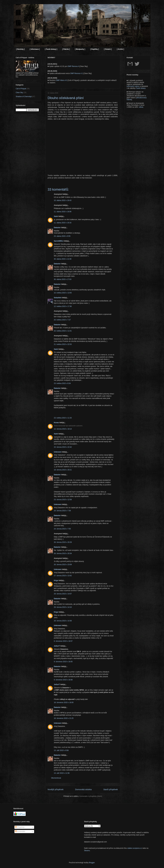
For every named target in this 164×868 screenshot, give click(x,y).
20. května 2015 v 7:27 (62, 320)
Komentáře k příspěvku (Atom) (91, 796)
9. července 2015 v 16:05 (63, 662)
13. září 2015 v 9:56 (61, 750)
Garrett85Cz (59, 241)
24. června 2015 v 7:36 (62, 511)
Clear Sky (19, 93)
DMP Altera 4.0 (62, 80)
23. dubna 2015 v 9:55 (62, 236)
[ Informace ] (35, 49)
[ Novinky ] (20, 49)
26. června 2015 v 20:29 (63, 542)
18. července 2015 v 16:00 (64, 702)
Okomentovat (56, 778)
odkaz (141, 107)
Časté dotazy (141, 88)
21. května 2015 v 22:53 (63, 344)
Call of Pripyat (21, 89)
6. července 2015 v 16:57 (63, 641)
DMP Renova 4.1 (77, 73)
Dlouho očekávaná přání (66, 98)
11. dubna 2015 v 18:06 (63, 212)
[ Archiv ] (120, 49)
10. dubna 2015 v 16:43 (63, 200)
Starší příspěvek (111, 789)
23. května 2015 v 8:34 (62, 383)
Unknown (58, 452)
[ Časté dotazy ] (51, 49)
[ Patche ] (66, 49)
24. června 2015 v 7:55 (62, 529)
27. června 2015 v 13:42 (63, 576)
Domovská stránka (83, 789)
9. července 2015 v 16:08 (63, 680)
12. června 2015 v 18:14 (63, 429)
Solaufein (58, 298)
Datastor (57, 228)
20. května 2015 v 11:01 (63, 331)
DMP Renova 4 (73, 66)
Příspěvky (20, 827)
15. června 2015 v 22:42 (63, 447)
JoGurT (57, 646)
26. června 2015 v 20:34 (63, 553)
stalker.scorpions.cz (135, 848)
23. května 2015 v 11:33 (63, 418)
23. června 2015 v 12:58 (63, 500)
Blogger (92, 863)
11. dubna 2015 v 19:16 (63, 223)
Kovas (56, 423)
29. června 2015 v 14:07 (63, 594)
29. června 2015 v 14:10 (63, 607)
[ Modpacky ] (80, 49)
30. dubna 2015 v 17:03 (63, 279)
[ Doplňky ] (95, 49)
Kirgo (56, 580)
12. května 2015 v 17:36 (63, 306)
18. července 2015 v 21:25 (64, 718)
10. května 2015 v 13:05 (63, 293)
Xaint (56, 216)
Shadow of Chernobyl (24, 97)
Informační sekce (133, 86)
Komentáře (20, 831)
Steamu (87, 851)
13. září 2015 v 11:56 (62, 773)
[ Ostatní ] (108, 49)
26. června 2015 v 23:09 (63, 565)
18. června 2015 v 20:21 (63, 470)
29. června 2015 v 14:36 (63, 621)
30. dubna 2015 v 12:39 (63, 259)
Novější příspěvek (56, 789)
